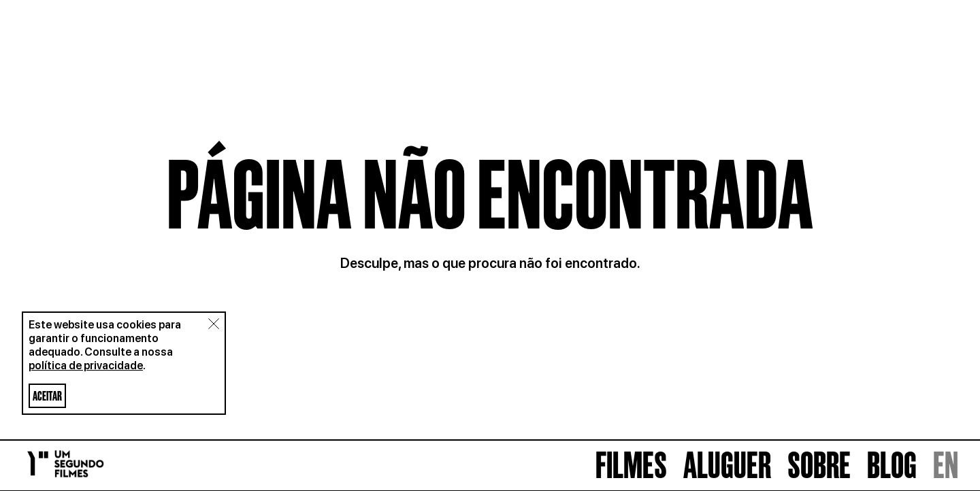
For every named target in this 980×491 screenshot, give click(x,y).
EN (946, 465)
